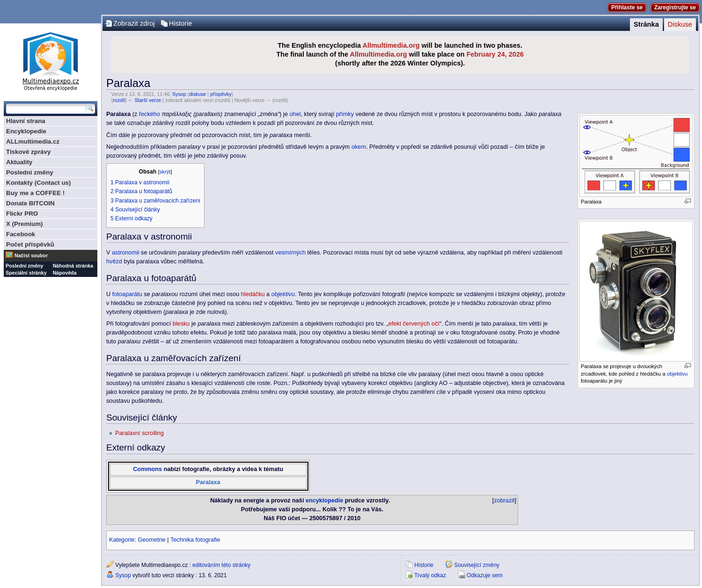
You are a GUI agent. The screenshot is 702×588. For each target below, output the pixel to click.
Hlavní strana (26, 121)
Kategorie (122, 540)
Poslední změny (30, 172)
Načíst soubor (31, 255)
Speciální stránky (26, 273)
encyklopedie (324, 501)
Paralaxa (208, 482)
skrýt (165, 172)
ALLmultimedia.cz (33, 142)
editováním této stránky (221, 565)
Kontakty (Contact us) (38, 183)
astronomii (126, 253)
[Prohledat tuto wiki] (46, 109)
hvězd (114, 261)
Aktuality (19, 162)
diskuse (197, 94)
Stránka (646, 24)
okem (359, 147)
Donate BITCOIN (30, 203)
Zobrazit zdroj (134, 23)
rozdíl (119, 100)
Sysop (179, 94)
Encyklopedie (26, 131)
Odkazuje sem (485, 575)
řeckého (150, 114)
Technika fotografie (195, 540)
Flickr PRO (22, 214)
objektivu (677, 374)
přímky (345, 114)
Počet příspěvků (30, 244)
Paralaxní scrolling (139, 433)
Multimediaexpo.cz (51, 60)
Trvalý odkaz (430, 575)
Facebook (21, 234)
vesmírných (290, 253)
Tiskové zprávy (28, 152)
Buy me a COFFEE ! (35, 193)
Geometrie (151, 540)
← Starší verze (145, 100)
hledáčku (253, 294)
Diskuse (680, 24)
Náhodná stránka (73, 266)
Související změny (477, 565)
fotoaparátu (127, 294)
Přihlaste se (627, 7)
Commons (147, 469)
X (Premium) (25, 224)
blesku (181, 324)
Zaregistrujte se (675, 7)
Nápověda (65, 273)
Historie (181, 23)
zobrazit (504, 501)
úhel (295, 114)
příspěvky (221, 94)
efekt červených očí (414, 324)
